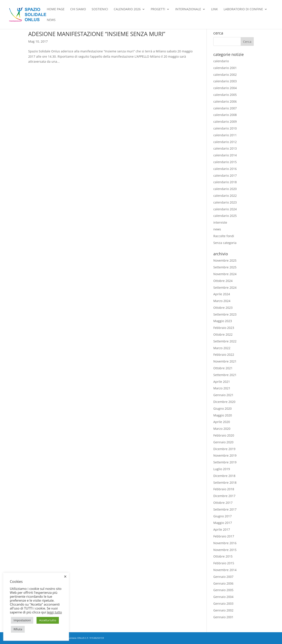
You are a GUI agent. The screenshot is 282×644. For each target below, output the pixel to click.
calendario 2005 (225, 95)
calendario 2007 (225, 108)
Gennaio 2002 (223, 610)
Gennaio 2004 (223, 597)
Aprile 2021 (222, 382)
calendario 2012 (225, 142)
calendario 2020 (225, 189)
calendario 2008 (225, 115)
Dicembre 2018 (224, 476)
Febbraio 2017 (224, 536)
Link (215, 9)
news (51, 20)
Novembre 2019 (225, 455)
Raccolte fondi (224, 236)
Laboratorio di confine (243, 9)
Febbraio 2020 (224, 435)
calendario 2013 (225, 148)
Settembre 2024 (225, 287)
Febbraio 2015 (224, 563)
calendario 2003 (225, 81)
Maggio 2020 (223, 415)
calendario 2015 (225, 162)
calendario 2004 (225, 88)
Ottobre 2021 (223, 368)
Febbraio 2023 (224, 328)
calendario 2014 (225, 155)
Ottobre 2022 (223, 334)
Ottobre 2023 (223, 308)
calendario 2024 (225, 209)
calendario (221, 61)
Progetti (158, 9)
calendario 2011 (225, 135)
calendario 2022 (225, 196)
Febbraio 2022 (224, 355)
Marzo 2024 (222, 301)
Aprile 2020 (222, 422)
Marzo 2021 (222, 388)
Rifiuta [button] (18, 629)
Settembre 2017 (225, 509)
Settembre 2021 (225, 375)
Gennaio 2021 (223, 395)
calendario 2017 (225, 175)
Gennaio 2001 (223, 617)
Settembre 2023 (225, 314)
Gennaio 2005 (223, 590)
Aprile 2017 (222, 529)
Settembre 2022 (225, 341)
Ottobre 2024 (223, 281)
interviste (220, 222)
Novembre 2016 (225, 543)
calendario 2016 (225, 169)
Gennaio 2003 (223, 603)
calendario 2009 (225, 122)
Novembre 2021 (225, 361)
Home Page (56, 9)
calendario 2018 (225, 182)
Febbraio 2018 (224, 489)
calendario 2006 (225, 101)
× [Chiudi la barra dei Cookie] (65, 576)
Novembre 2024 (225, 274)
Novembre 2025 (225, 260)
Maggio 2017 (223, 523)
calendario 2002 (225, 75)
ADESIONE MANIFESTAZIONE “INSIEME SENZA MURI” (97, 34)
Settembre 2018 (225, 483)
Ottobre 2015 (223, 556)
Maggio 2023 (223, 321)
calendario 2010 (225, 128)
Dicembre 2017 (224, 496)
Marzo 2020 (222, 429)
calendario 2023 (225, 202)
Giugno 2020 (222, 408)
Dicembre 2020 (224, 402)
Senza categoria (225, 243)
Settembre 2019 (225, 462)
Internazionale (188, 9)
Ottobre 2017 (223, 503)
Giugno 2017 (222, 516)
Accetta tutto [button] (48, 620)
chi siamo (78, 9)
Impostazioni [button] (22, 620)
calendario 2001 (225, 68)
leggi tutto (54, 612)
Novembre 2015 (225, 550)
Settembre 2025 (225, 267)
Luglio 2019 (222, 469)
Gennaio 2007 (223, 577)
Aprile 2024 (222, 294)
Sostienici (100, 9)
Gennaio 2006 (223, 583)
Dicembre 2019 (224, 449)
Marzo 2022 (222, 348)
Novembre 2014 (225, 570)
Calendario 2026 (127, 9)
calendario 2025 (225, 216)
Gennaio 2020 (223, 442)
